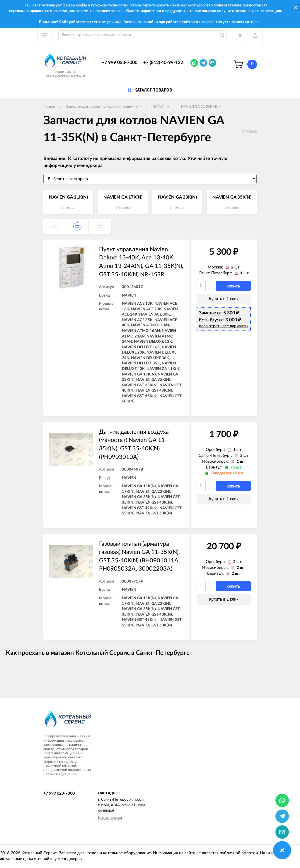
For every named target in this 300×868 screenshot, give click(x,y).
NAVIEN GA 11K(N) (68, 197)
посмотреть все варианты (224, 326)
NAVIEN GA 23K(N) (177, 197)
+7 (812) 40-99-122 (163, 63)
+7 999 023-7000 (120, 63)
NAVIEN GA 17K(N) (123, 197)
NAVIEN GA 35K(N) (232, 197)
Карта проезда (110, 818)
